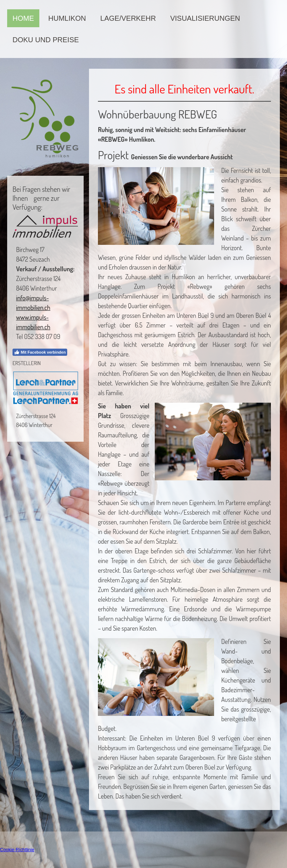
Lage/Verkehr (128, 18)
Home (23, 18)
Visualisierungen (205, 18)
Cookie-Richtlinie (17, 850)
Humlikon (67, 18)
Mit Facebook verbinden (40, 352)
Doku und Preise (46, 40)
